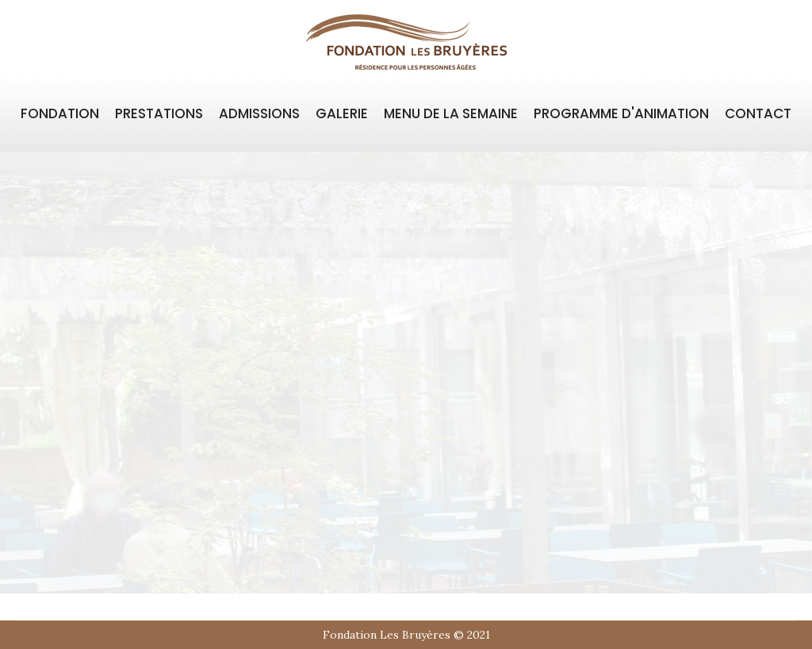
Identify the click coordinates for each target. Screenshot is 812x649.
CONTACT (758, 113)
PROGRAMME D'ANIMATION (621, 113)
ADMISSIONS (259, 113)
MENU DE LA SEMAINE (451, 113)
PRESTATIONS (159, 113)
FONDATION (60, 113)
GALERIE (342, 113)
